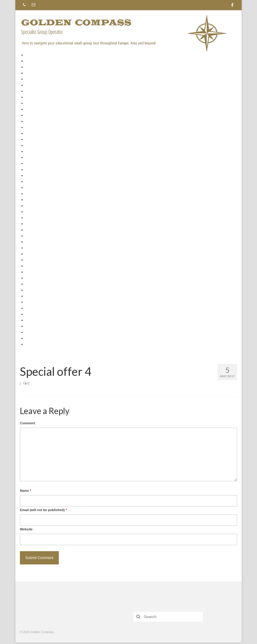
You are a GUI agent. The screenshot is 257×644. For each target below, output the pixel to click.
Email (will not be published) (43, 510)
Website (26, 529)
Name (25, 491)
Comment (28, 423)
